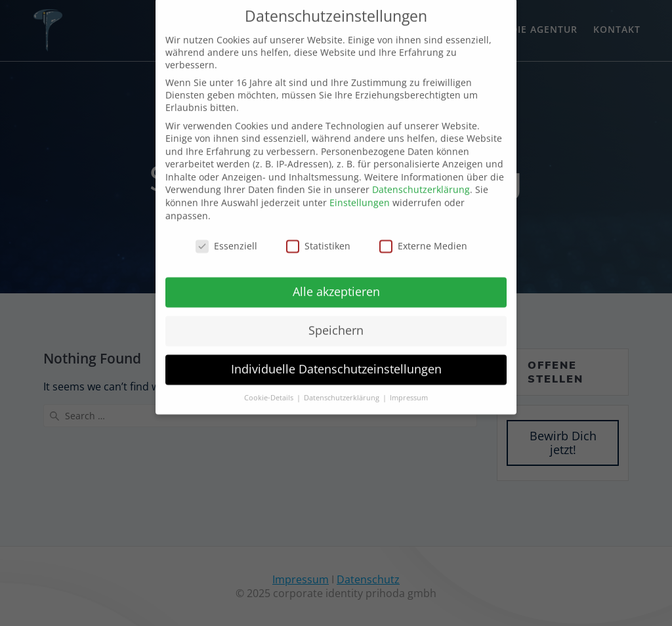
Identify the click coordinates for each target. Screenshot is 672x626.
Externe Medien (423, 229)
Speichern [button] (336, 313)
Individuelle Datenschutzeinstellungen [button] (336, 352)
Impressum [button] (409, 381)
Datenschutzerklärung (421, 173)
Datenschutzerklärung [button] (343, 381)
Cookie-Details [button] (270, 381)
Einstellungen (360, 185)
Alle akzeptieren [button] (336, 274)
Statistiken (318, 229)
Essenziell (226, 229)
